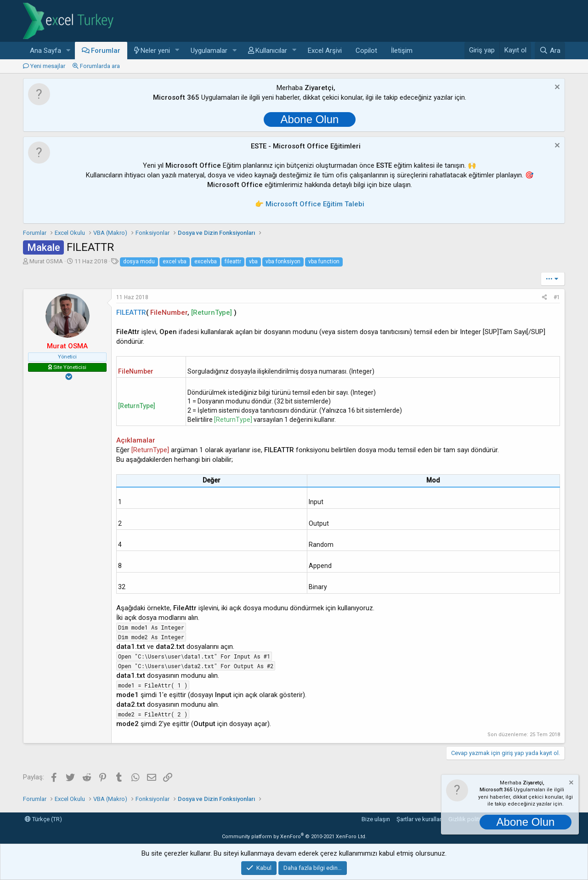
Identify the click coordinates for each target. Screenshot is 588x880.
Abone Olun (310, 119)
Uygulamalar (209, 51)
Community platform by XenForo (294, 837)
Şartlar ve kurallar (419, 819)
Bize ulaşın (376, 819)
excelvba (206, 261)
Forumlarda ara (100, 66)
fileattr (233, 261)
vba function (324, 261)
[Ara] (550, 51)
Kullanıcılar (271, 51)
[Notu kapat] (556, 88)
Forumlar (106, 51)
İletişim (402, 51)
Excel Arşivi (325, 51)
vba (253, 261)
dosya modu (139, 261)
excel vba (175, 261)
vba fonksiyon (283, 261)
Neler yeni (155, 51)
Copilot (366, 51)
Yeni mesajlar (48, 66)
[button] (68, 51)
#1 (557, 297)
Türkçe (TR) (43, 819)
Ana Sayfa (45, 51)
